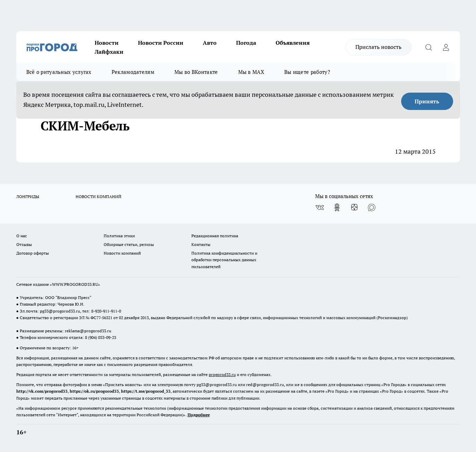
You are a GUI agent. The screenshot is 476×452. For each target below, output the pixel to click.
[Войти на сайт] (446, 47)
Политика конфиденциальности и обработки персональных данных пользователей (224, 260)
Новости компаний (122, 253)
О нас (22, 236)
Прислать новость (378, 47)
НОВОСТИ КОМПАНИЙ (98, 197)
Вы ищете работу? (307, 72)
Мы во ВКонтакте (196, 72)
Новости (107, 43)
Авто (210, 43)
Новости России (161, 43)
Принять (427, 101)
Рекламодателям (133, 72)
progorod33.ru (222, 374)
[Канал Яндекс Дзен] (354, 207)
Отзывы (24, 244)
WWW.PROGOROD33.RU (75, 284)
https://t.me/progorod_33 (146, 391)
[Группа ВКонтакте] (320, 207)
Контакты (201, 244)
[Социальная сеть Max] (372, 207)
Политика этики (119, 236)
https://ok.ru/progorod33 (94, 391)
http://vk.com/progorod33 (42, 391)
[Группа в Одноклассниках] (337, 207)
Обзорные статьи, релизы (129, 244)
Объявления (293, 43)
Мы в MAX (251, 72)
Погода (246, 43)
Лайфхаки (109, 52)
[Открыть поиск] (429, 47)
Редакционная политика (215, 236)
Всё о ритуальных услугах (59, 72)
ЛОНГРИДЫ (28, 197)
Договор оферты (33, 253)
